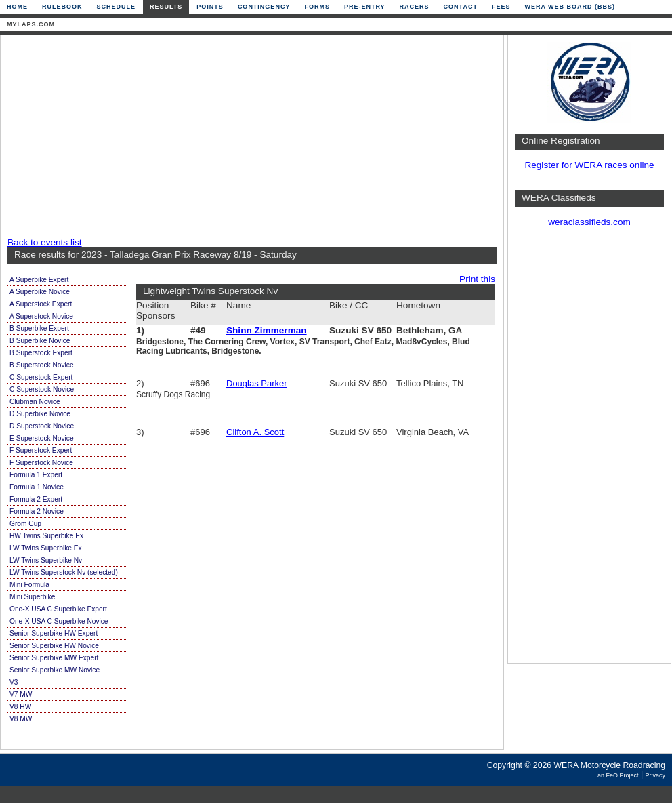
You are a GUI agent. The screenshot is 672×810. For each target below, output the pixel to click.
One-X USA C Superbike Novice (59, 621)
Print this (477, 279)
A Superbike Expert (39, 280)
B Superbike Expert (39, 328)
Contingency (264, 7)
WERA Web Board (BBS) (570, 7)
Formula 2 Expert (36, 499)
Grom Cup (25, 524)
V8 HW (20, 707)
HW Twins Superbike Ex (46, 536)
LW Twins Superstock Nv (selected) (64, 572)
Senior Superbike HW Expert (54, 633)
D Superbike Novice (40, 414)
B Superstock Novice (42, 365)
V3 (14, 682)
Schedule (117, 7)
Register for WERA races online (589, 165)
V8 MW (21, 719)
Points (210, 7)
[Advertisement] (215, 137)
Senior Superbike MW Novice (55, 670)
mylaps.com (31, 24)
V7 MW (21, 694)
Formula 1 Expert (36, 475)
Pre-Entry (365, 7)
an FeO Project (618, 775)
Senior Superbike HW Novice (54, 646)
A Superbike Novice (40, 292)
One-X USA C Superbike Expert (58, 609)
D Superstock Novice (42, 426)
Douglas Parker (257, 383)
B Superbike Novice (40, 341)
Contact (461, 7)
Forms (317, 7)
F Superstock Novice (41, 463)
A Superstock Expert (41, 304)
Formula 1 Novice (37, 487)
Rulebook (62, 7)
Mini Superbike (32, 597)
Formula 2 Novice (37, 511)
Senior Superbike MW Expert (54, 658)
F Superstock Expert (41, 450)
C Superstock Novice (42, 389)
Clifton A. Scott (255, 432)
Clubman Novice (35, 402)
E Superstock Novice (42, 438)
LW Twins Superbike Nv (46, 560)
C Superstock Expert (41, 377)
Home (17, 7)
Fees (501, 7)
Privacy (655, 775)
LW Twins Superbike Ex (46, 548)
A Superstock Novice (41, 316)
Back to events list (45, 242)
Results (166, 7)
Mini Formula (29, 585)
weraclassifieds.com (589, 222)
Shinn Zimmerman (267, 330)
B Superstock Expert (41, 353)
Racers (415, 7)
